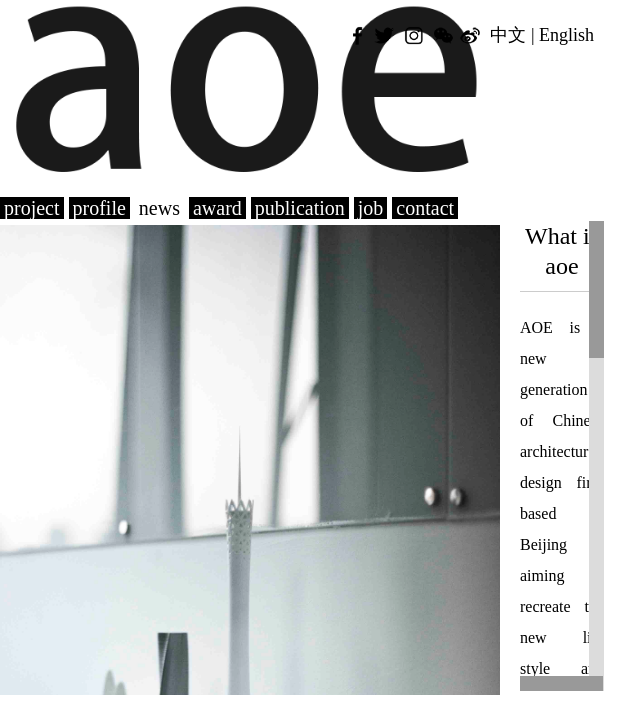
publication (300, 208)
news (159, 208)
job (371, 208)
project (32, 208)
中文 (508, 35)
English (566, 35)
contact (425, 208)
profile (99, 208)
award (217, 208)
